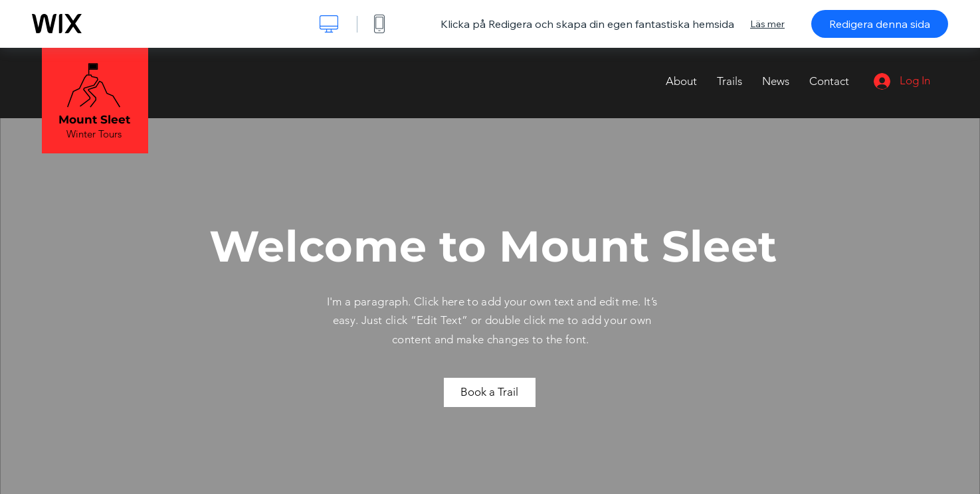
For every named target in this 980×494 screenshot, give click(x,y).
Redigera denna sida (880, 24)
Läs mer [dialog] (767, 24)
